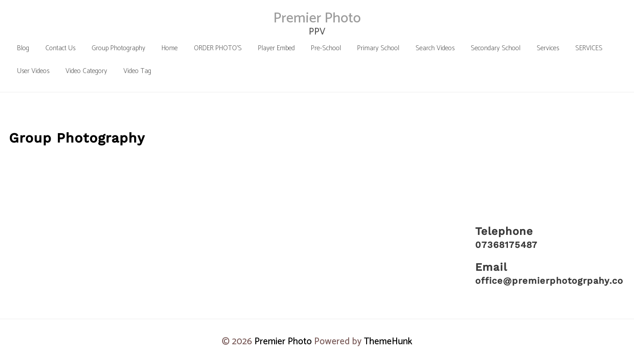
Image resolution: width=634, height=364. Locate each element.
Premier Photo (317, 18)
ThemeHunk (388, 342)
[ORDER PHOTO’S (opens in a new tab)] (218, 48)
